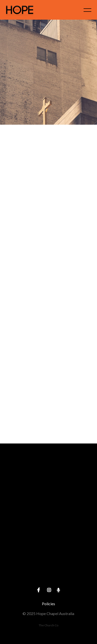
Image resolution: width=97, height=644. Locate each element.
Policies (48, 604)
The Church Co (48, 625)
